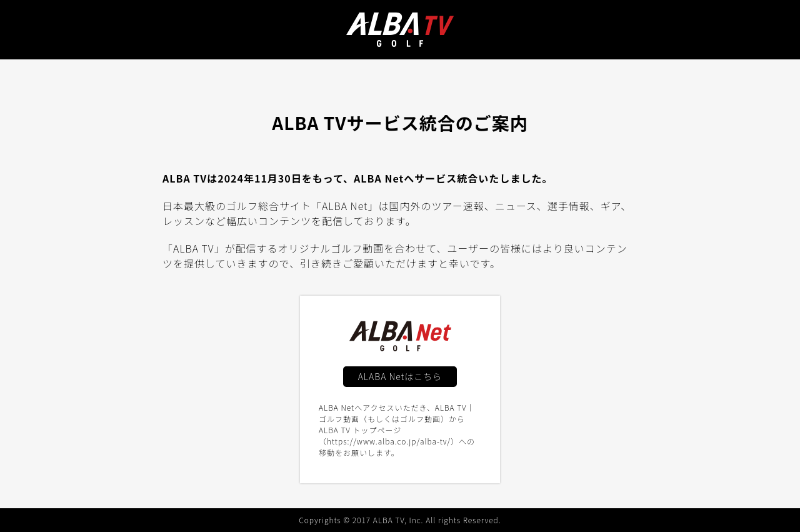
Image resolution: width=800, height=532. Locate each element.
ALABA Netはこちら (400, 376)
